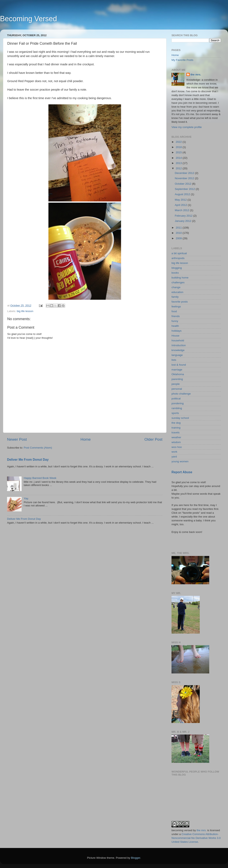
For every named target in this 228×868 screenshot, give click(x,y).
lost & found (179, 365)
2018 (179, 147)
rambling (177, 408)
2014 (179, 158)
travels (176, 432)
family (175, 297)
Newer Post (17, 439)
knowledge (178, 350)
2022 (179, 142)
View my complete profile (187, 127)
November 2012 (185, 178)
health (175, 326)
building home (180, 278)
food (174, 311)
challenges (178, 282)
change (176, 287)
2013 (179, 163)
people (176, 384)
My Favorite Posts (182, 60)
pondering (178, 403)
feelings (176, 306)
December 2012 (185, 173)
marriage (177, 370)
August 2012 (183, 194)
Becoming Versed (28, 19)
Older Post (153, 439)
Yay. (26, 498)
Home (86, 439)
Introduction (179, 345)
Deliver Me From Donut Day (28, 460)
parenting (177, 379)
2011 (179, 228)
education (177, 292)
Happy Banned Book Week (40, 478)
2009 (179, 238)
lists (174, 360)
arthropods (178, 258)
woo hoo (177, 447)
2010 (179, 233)
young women (180, 461)
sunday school (180, 418)
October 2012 (183, 184)
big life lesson (25, 311)
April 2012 (181, 205)
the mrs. (196, 75)
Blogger (136, 858)
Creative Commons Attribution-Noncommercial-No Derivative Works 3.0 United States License (196, 838)
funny (175, 321)
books (175, 273)
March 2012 (182, 210)
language (177, 355)
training (176, 428)
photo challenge (181, 394)
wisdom (176, 442)
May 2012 (181, 200)
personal (177, 389)
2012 (179, 168)
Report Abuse (182, 472)
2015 (179, 152)
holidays (177, 331)
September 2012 (185, 189)
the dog (176, 423)
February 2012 (184, 216)
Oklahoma (178, 374)
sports (175, 413)
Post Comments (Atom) (38, 448)
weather (176, 437)
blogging (177, 268)
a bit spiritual (179, 253)
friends (176, 316)
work (174, 452)
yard (174, 457)
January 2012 (183, 221)
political (176, 399)
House (175, 336)
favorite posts (180, 302)
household (178, 340)
